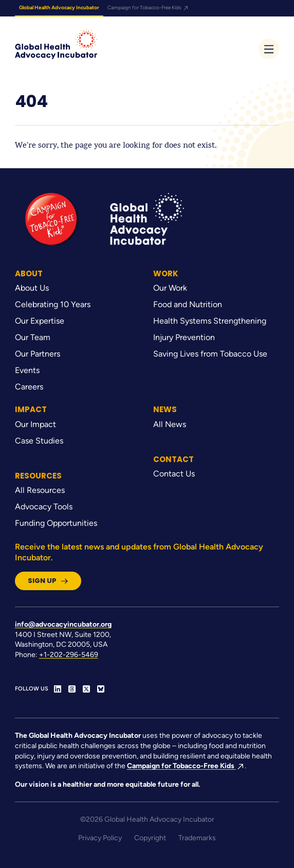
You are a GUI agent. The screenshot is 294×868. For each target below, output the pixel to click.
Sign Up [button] (48, 581)
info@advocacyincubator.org (63, 624)
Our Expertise (40, 321)
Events (27, 370)
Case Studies (39, 441)
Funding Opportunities (56, 523)
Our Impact (35, 424)
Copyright (150, 838)
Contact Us (174, 474)
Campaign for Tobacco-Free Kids (148, 7)
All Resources (40, 490)
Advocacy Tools (44, 507)
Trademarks (197, 838)
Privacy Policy (100, 838)
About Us (32, 288)
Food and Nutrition (188, 304)
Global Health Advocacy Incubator (59, 7)
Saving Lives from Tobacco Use (210, 354)
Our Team (33, 337)
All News (170, 424)
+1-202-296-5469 (69, 655)
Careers (29, 387)
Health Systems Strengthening (210, 321)
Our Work (170, 288)
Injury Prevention (184, 337)
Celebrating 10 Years (53, 304)
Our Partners (38, 354)
